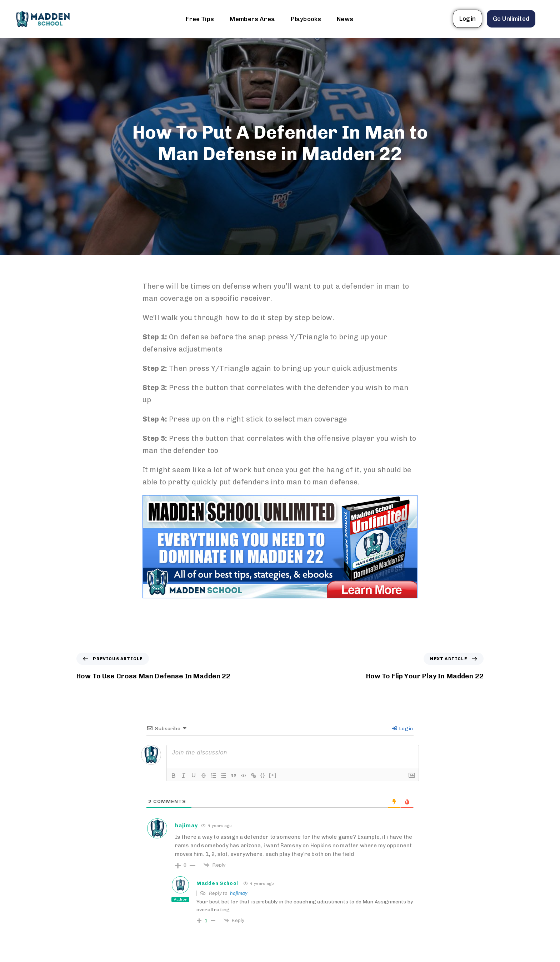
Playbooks (306, 19)
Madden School (217, 883)
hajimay (239, 893)
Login (402, 729)
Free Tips (200, 19)
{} (263, 775)
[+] (273, 775)
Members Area (252, 19)
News (345, 19)
